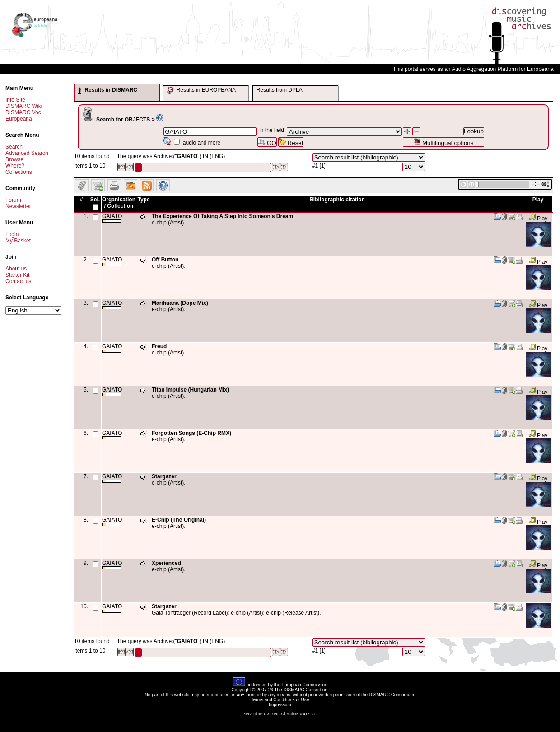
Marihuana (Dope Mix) (180, 303)
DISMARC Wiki (24, 106)
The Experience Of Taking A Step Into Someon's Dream (222, 216)
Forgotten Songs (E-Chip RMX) (191, 433)
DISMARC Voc (23, 112)
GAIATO (112, 218)
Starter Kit (17, 275)
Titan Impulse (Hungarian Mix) (190, 390)
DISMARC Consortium (306, 690)
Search (14, 147)
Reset (291, 142)
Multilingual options (443, 142)
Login (12, 234)
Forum (13, 200)
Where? (15, 166)
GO (267, 142)
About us (16, 269)
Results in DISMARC (108, 90)
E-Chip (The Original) (179, 520)
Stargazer (164, 476)
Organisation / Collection (119, 203)
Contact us (18, 281)
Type (143, 200)
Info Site (15, 100)
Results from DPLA (280, 90)
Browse (14, 159)
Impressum (280, 705)
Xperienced (166, 563)
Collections (19, 172)
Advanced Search (27, 153)
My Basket (18, 241)
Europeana (19, 119)
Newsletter (18, 206)
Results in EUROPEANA (201, 90)
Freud (159, 346)
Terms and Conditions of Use (280, 700)
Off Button (165, 260)
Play (538, 219)
